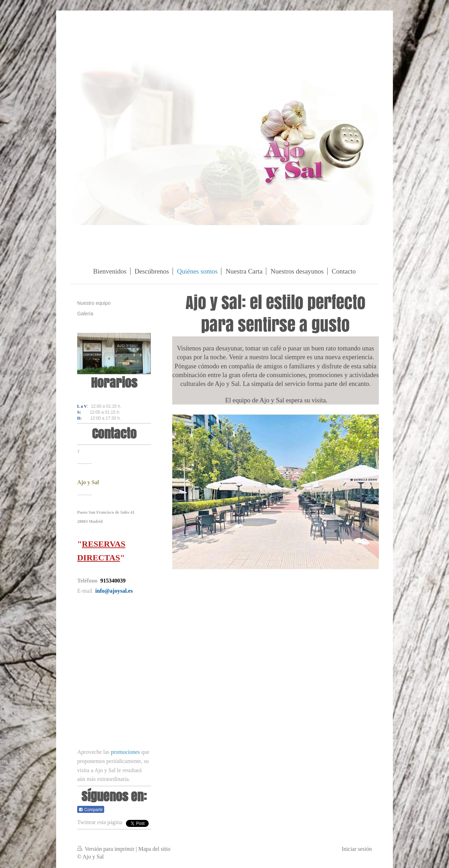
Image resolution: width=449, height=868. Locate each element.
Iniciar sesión (357, 849)
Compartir (91, 810)
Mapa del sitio (154, 849)
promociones (125, 752)
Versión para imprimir (106, 849)
